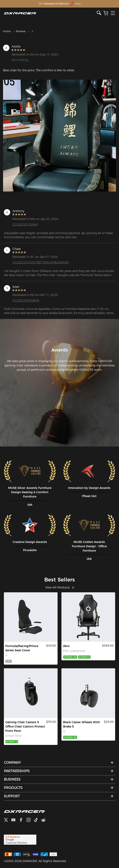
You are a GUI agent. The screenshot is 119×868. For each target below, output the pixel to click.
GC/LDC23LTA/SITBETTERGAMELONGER (38, 262)
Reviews (21, 31)
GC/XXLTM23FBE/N (26, 300)
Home (7, 31)
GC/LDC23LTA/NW (25, 224)
